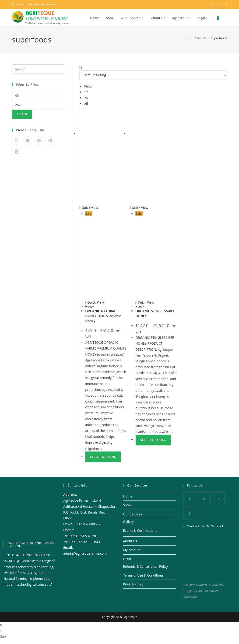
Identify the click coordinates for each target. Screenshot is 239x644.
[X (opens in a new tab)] (213, 4)
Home (128, 496)
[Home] (189, 38)
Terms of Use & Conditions (143, 575)
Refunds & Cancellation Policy (146, 566)
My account (132, 550)
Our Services (133, 514)
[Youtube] (190, 513)
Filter (22, 114)
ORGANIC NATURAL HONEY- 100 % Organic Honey (103, 316)
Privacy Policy (133, 584)
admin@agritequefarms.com (40, 4)
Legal (127, 559)
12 (86, 92)
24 (86, 98)
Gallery (128, 522)
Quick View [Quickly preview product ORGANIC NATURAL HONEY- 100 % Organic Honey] (89, 208)
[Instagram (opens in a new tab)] (222, 4)
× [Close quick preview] (1, 625)
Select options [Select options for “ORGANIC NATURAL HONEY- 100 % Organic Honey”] (103, 457)
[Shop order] (153, 75)
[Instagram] (218, 499)
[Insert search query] (39, 69)
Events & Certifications (140, 530)
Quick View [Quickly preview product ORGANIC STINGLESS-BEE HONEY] (139, 208)
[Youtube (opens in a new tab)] (226, 4)
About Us (130, 541)
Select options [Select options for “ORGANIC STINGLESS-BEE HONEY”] (153, 440)
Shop (127, 505)
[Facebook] (204, 499)
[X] (190, 499)
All (86, 104)
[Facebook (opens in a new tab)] (218, 4)
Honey (89, 306)
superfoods (219, 38)
